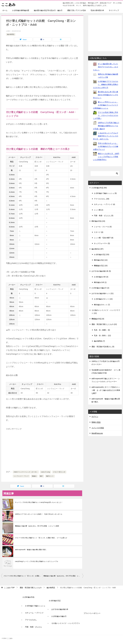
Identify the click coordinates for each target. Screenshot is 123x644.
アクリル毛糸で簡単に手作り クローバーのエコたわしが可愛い (106, 115)
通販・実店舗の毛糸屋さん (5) (103, 347)
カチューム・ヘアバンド (34, 613)
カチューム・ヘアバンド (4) (104, 204)
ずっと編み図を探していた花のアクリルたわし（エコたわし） (106, 67)
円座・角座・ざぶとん (34, 627)
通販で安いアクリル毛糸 (77, 10)
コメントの (98, 428)
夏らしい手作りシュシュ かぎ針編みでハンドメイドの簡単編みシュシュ (106, 105)
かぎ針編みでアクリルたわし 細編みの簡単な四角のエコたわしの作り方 (106, 84)
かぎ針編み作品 (28, 597)
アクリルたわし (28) (102, 199)
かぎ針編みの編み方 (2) (100, 288)
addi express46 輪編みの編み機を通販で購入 (31, 550)
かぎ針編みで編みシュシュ (35, 606)
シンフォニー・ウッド (21, 476)
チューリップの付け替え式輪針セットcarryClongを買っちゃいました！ (39, 502)
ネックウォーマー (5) (102, 243)
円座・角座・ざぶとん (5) (104, 216)
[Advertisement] (42, 451)
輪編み (34, 476)
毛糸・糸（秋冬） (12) (102, 336)
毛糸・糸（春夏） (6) (102, 330)
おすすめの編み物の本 (60, 609)
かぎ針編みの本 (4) (101, 277)
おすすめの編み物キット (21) (103, 293)
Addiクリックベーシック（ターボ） (26, 472)
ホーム (5, 10)
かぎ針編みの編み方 (59, 616)
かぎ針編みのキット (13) (103, 299)
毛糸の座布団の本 (97, 10)
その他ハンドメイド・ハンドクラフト (66, 623)
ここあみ (9, 4)
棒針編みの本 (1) (100, 282)
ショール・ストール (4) (103, 227)
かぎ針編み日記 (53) (102, 254)
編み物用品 (11, 34)
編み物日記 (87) (97, 249)
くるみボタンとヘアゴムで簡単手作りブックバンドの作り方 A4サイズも (106, 136)
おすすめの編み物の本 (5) (101, 271)
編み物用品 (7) (99, 341)
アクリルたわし (31, 620)
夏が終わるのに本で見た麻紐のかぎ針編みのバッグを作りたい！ (106, 95)
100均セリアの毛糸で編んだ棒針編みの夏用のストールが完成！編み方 (106, 126)
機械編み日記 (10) (101, 266)
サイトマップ (114, 10)
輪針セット (50, 476)
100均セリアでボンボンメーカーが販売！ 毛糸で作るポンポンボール (39, 514)
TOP (9, 588)
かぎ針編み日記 (55, 601)
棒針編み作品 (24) (98, 221)
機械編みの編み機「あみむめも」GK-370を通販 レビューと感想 (37, 526)
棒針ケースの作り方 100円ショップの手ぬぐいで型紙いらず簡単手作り (106, 157)
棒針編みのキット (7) (102, 305)
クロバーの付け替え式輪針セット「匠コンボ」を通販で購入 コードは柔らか (41, 538)
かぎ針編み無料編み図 (21, 10)
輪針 (41, 476)
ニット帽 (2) (99, 210)
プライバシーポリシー (92, 613)
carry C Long (46, 472)
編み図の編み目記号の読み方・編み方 (48, 10)
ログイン (95, 417)
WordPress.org (97, 433)
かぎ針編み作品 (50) (99, 188)
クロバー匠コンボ (59, 472)
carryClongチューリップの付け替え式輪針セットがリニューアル (37, 561)
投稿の (96, 422)
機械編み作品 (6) (98, 319)
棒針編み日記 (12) (101, 260)
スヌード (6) (99, 232)
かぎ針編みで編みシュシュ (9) (105, 193)
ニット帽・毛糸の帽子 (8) (104, 238)
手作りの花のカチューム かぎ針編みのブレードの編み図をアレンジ (106, 146)
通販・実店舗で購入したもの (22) (104, 324)
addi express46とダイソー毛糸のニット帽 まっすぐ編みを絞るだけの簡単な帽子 (106, 390)
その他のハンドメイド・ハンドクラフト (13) (106, 312)
